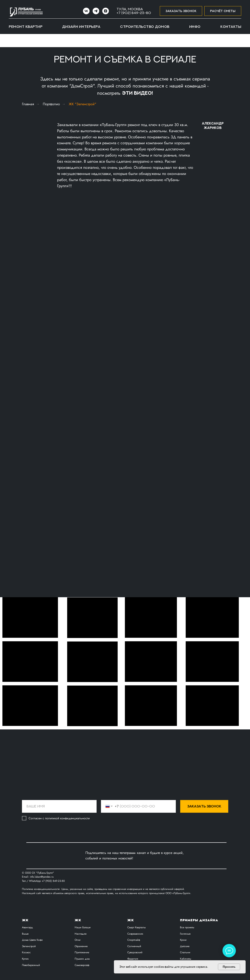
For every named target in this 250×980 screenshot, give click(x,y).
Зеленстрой (29, 946)
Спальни (185, 952)
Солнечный (134, 946)
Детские (185, 946)
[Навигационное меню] (7, 41)
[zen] (106, 11)
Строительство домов (145, 27)
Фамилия (133, 959)
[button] (181, 11)
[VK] (86, 11)
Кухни (183, 940)
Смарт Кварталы (137, 927)
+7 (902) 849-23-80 (134, 13)
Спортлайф (134, 940)
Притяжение (82, 952)
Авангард (27, 927)
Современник (135, 934)
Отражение (81, 946)
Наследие (81, 934)
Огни (78, 940)
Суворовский (135, 952)
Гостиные (185, 934)
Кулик (25, 959)
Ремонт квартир (26, 27)
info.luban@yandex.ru (42, 877)
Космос (26, 952)
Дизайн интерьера (81, 27)
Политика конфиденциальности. (42, 889)
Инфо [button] (195, 27)
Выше (25, 934)
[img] (67, 856)
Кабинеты (186, 959)
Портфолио (51, 104)
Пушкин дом (82, 959)
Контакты (231, 27)
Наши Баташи (83, 927)
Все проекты (187, 927)
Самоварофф (82, 965)
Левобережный (31, 965)
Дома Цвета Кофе (32, 940)
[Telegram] (96, 11)
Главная (28, 104)
